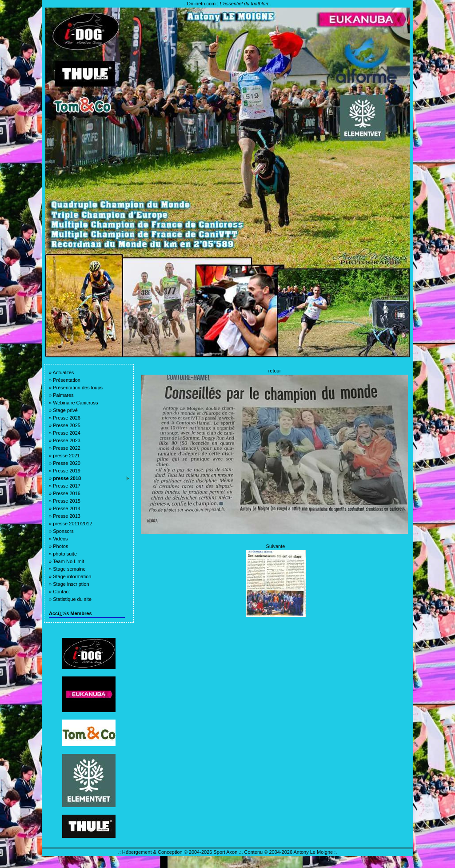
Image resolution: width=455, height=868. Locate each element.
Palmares (63, 395)
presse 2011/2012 (72, 524)
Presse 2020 (67, 463)
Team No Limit (68, 561)
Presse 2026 (67, 418)
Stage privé (65, 410)
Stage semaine (69, 569)
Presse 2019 (67, 471)
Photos (60, 546)
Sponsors (63, 531)
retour (275, 371)
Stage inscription (71, 584)
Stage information (72, 576)
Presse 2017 (67, 486)
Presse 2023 (67, 440)
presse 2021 (66, 456)
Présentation (67, 380)
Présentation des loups (78, 388)
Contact (61, 592)
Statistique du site (72, 599)
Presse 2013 (67, 516)
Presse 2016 (67, 493)
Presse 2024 (67, 433)
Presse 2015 (67, 501)
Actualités (64, 372)
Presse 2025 (67, 425)
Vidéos (60, 539)
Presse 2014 (67, 508)
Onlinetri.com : (227, 4)
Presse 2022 (67, 448)
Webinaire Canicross (75, 403)
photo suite (65, 554)
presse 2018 (67, 478)
